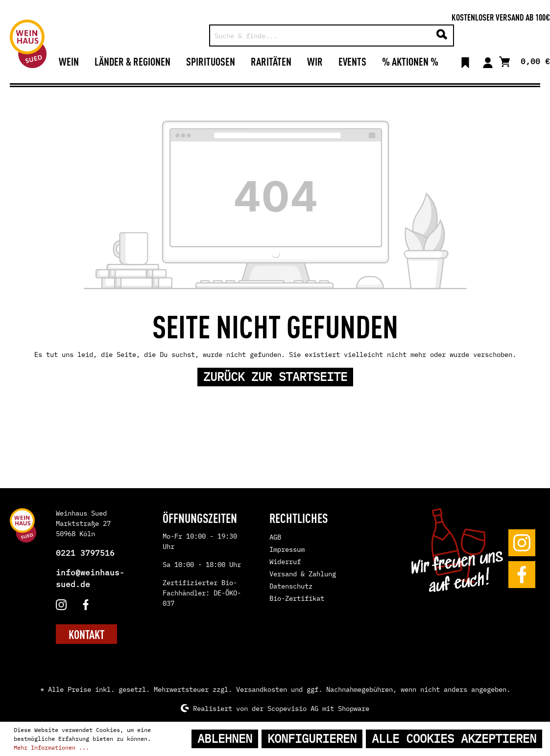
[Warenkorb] (525, 61)
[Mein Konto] (488, 61)
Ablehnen (225, 739)
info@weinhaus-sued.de (90, 578)
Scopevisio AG (293, 708)
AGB (275, 537)
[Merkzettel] (465, 61)
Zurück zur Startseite (275, 377)
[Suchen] (442, 35)
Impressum (287, 549)
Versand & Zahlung (303, 574)
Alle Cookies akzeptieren (454, 739)
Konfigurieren (312, 739)
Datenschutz (291, 586)
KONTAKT (86, 634)
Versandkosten (262, 689)
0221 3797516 (85, 553)
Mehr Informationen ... (51, 747)
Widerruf (285, 562)
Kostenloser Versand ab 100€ (501, 17)
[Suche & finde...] (321, 35)
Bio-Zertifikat (297, 598)
